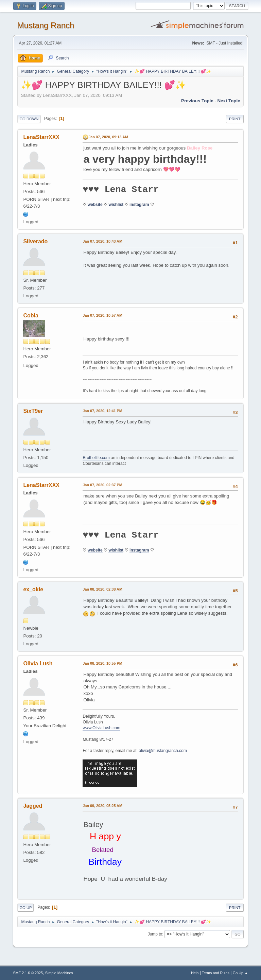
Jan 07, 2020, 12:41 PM (102, 411)
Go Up (25, 908)
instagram (139, 205)
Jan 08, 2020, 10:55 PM (102, 663)
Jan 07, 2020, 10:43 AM (102, 241)
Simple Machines (59, 973)
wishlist (116, 205)
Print (235, 119)
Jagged (33, 806)
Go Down (29, 119)
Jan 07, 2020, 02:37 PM (102, 485)
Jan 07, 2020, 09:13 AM (108, 137)
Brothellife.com (96, 458)
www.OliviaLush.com (101, 728)
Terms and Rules (216, 973)
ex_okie (33, 589)
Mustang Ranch (46, 25)
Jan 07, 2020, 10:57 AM (102, 315)
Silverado (35, 241)
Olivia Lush (38, 663)
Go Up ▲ (240, 973)
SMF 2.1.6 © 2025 (28, 973)
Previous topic (197, 101)
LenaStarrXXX (41, 137)
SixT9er (33, 411)
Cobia (31, 316)
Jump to (155, 934)
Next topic (229, 101)
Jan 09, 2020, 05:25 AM (102, 806)
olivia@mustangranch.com (163, 751)
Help (195, 973)
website (95, 205)
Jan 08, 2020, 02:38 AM (102, 589)
